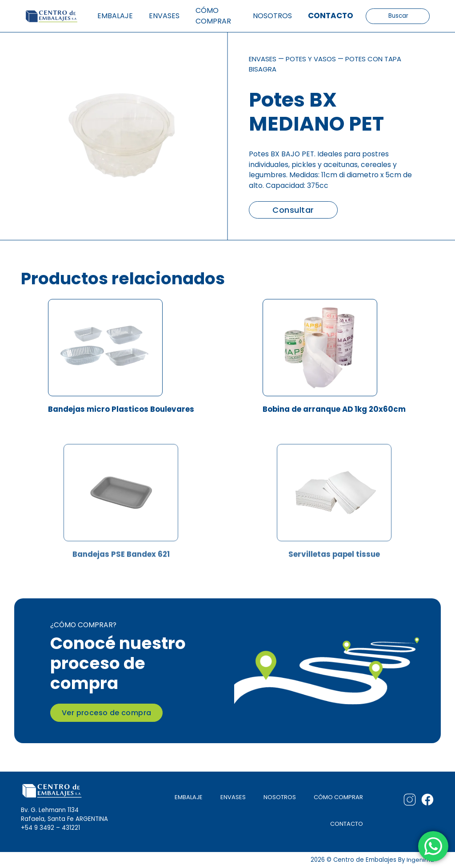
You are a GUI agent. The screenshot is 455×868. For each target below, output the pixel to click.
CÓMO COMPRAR (338, 797)
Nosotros (272, 16)
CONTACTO (346, 824)
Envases (164, 16)
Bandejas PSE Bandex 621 (121, 580)
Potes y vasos (315, 59)
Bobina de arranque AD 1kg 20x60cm (334, 411)
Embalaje (115, 16)
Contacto (331, 16)
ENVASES (232, 797)
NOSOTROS (279, 797)
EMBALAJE (188, 797)
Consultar (293, 210)
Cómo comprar (213, 16)
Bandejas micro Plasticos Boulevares (121, 411)
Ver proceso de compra (106, 713)
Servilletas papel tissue (334, 580)
